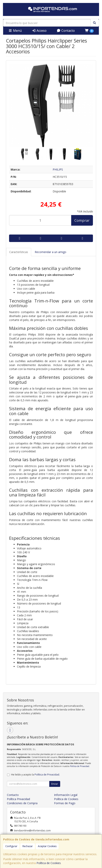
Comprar (82, 220)
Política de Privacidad (80, 766)
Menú (15, 31)
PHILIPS (58, 169)
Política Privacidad (18, 799)
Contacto (66, 31)
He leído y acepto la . (35, 775)
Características (19, 252)
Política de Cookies (49, 863)
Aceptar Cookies (47, 846)
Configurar (11, 846)
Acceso (39, 31)
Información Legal (66, 795)
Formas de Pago (65, 803)
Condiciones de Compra (22, 803)
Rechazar (28, 846)
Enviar (55, 784)
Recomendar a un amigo (51, 252)
